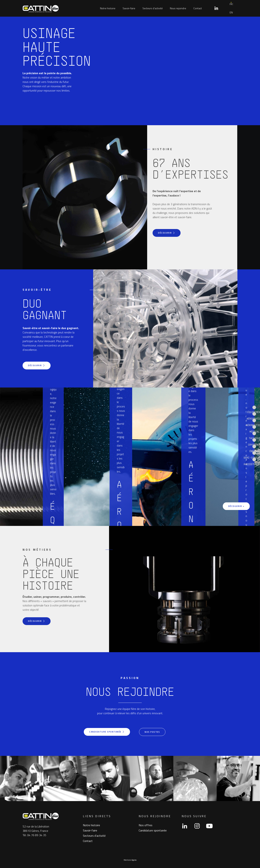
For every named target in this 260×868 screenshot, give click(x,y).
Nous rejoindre (178, 8)
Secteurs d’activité (153, 8)
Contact (198, 8)
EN (231, 12)
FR (231, 4)
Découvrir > (236, 505)
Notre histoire (108, 8)
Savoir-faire (129, 8)
